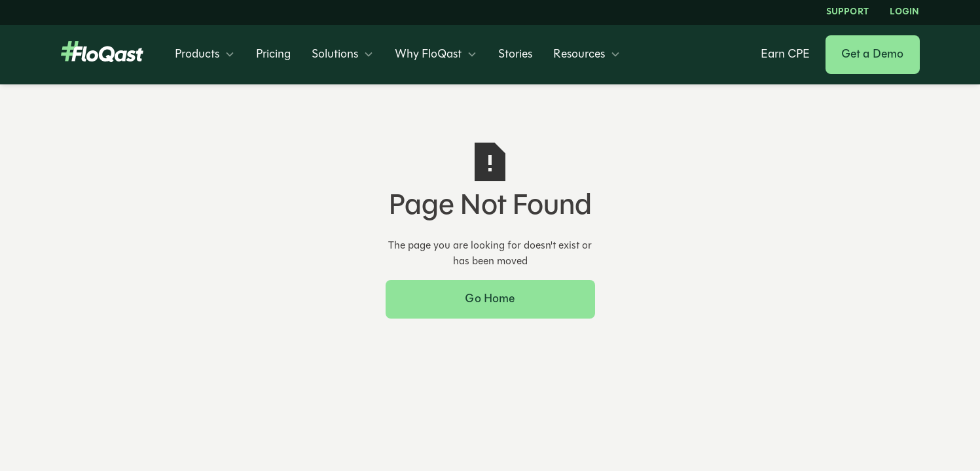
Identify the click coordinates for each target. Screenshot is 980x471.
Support (847, 12)
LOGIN (905, 12)
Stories (515, 55)
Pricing (273, 55)
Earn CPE (785, 55)
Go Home (490, 299)
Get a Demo (873, 55)
